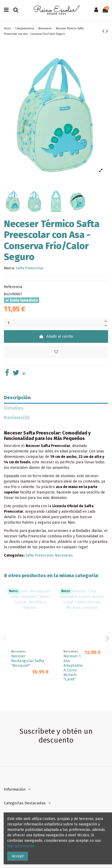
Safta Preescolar (30, 268)
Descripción (17, 398)
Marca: (9, 268)
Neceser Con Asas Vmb (19, 661)
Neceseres (64, 555)
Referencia (13, 287)
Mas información (21, 846)
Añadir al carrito (56, 336)
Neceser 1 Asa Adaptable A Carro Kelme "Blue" (73, 668)
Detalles (14, 408)
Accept (18, 856)
